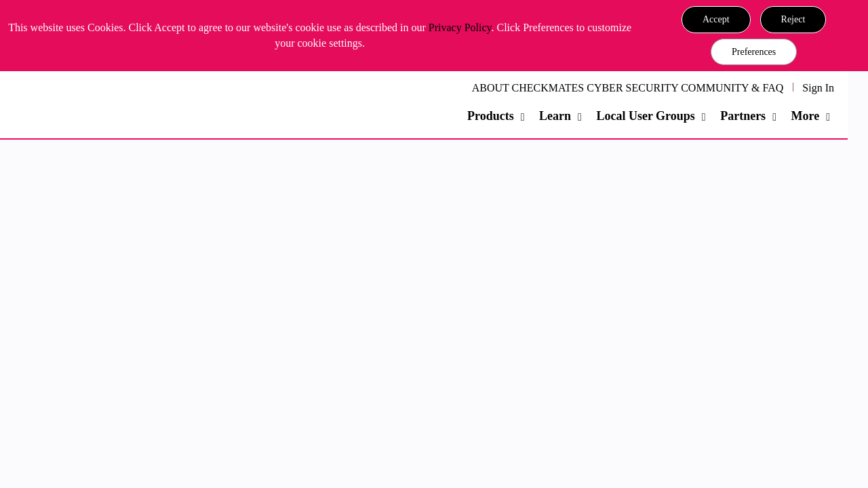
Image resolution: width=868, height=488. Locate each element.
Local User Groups (645, 116)
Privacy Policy (460, 27)
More (805, 116)
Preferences (754, 52)
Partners (743, 116)
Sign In (818, 88)
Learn (555, 116)
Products (491, 116)
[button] (716, 20)
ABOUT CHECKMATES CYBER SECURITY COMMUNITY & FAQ (628, 88)
